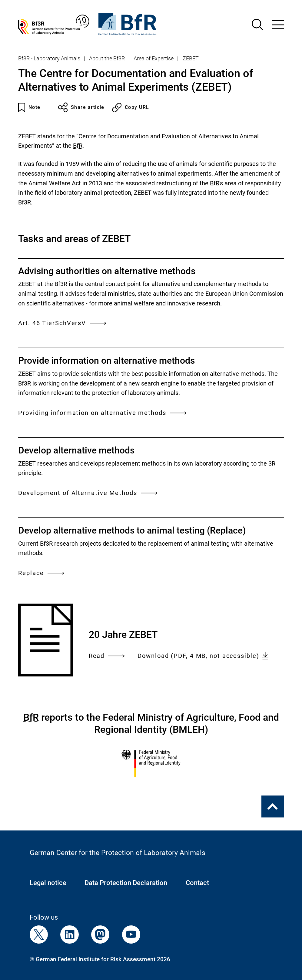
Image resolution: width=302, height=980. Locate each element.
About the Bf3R (107, 59)
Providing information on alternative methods (102, 413)
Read (107, 656)
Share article (81, 107)
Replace (41, 573)
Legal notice (48, 883)
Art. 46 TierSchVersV (62, 323)
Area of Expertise (154, 59)
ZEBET (191, 59)
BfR (78, 146)
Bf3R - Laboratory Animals (49, 59)
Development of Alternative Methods (88, 493)
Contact (197, 883)
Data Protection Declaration (126, 883)
